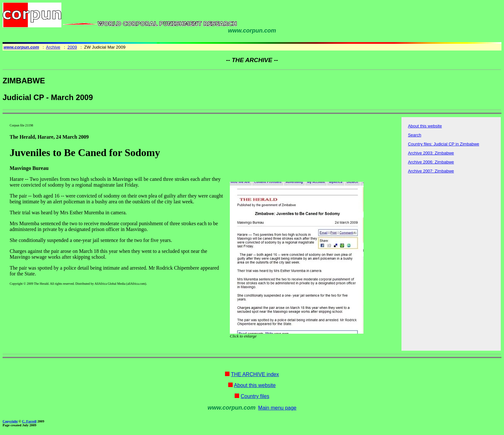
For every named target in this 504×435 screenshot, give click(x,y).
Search (414, 135)
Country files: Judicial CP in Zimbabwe (444, 144)
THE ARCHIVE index (255, 374)
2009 (72, 47)
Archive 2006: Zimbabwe (431, 162)
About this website (425, 126)
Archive (53, 47)
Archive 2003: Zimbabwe (431, 153)
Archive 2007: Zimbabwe (431, 171)
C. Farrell (29, 421)
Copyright (10, 421)
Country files (255, 396)
